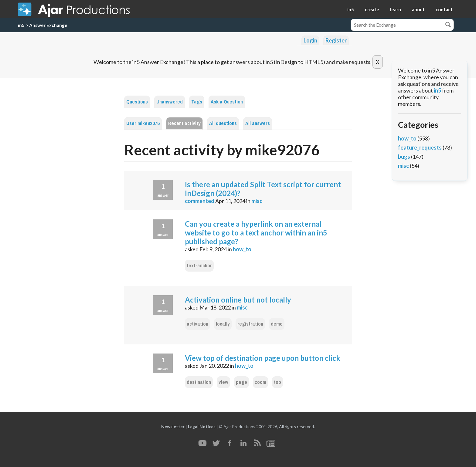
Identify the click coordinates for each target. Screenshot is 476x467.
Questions (137, 102)
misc (257, 201)
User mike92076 (143, 123)
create (372, 9)
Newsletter (173, 426)
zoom (260, 382)
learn (396, 9)
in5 (351, 9)
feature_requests (420, 147)
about (418, 9)
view (223, 382)
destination (199, 382)
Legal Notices (202, 426)
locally (223, 324)
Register (336, 40)
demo (277, 324)
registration (250, 324)
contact (444, 9)
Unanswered (170, 102)
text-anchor (199, 266)
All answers (258, 123)
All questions (223, 123)
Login (310, 40)
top (277, 382)
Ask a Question (227, 102)
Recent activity (184, 123)
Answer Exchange (48, 25)
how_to (242, 249)
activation (197, 324)
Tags (197, 102)
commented (200, 201)
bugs (404, 157)
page (241, 382)
